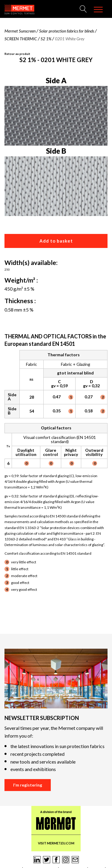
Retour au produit (17, 54)
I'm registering (28, 785)
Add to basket (56, 241)
